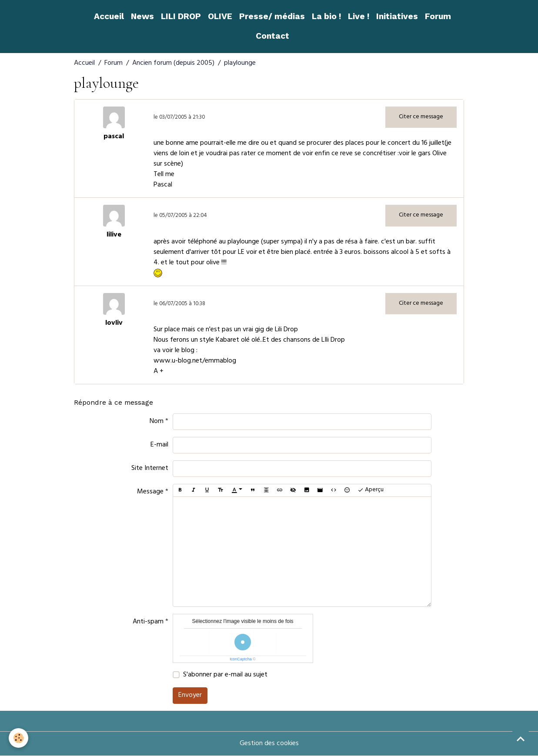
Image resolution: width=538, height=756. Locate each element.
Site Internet (150, 469)
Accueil (109, 16)
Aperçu (371, 490)
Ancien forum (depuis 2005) (173, 63)
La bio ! (326, 16)
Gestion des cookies (269, 744)
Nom (157, 422)
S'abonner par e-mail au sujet (225, 675)
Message (150, 492)
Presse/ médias (272, 16)
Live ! (359, 16)
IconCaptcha (241, 659)
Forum (438, 16)
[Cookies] (18, 738)
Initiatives (397, 16)
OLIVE (220, 16)
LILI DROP (181, 16)
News (142, 16)
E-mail (159, 445)
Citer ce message (421, 117)
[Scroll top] (521, 739)
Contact (272, 36)
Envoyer (190, 696)
